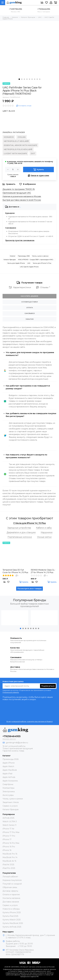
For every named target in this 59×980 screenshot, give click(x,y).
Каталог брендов (10, 260)
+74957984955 (15, 9)
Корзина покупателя (12, 880)
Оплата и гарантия (11, 895)
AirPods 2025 (8, 818)
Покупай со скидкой (12, 884)
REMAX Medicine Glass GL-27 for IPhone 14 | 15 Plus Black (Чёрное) (43, 571)
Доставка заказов (11, 902)
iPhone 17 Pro (9, 836)
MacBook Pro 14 (10, 857)
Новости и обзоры (11, 909)
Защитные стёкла (11, 802)
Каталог (13, 256)
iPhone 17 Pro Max (11, 832)
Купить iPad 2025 (10, 916)
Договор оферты (10, 891)
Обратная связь (10, 887)
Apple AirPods (9, 777)
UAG (29, 263)
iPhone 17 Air (8, 829)
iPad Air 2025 (8, 865)
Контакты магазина (11, 898)
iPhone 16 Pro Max (11, 843)
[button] (19, 79)
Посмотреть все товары (30, 589)
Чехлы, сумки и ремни (40, 256)
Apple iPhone (9, 763)
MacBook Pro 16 (10, 854)
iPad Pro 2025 (9, 868)
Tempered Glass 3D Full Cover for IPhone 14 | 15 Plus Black (15, 571)
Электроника (9, 792)
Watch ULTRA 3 (10, 822)
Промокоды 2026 (24, 256)
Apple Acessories (10, 781)
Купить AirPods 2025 (12, 927)
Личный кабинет (10, 877)
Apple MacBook (10, 770)
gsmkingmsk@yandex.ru (17, 743)
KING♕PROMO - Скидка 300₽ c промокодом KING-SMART (37, 260)
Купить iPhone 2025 (12, 912)
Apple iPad (7, 774)
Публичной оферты (11, 692)
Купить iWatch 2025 (12, 920)
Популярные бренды (30, 600)
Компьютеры (8, 788)
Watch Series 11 (9, 825)
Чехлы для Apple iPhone (16, 263)
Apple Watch (8, 766)
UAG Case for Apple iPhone (29, 267)
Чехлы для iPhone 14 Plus (42, 263)
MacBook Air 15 (9, 861)
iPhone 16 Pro (9, 847)
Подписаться (48, 686)
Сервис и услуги (10, 806)
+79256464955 (44, 9)
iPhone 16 (7, 850)
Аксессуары (8, 795)
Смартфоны (8, 784)
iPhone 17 (7, 839)
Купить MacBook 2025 (13, 923)
